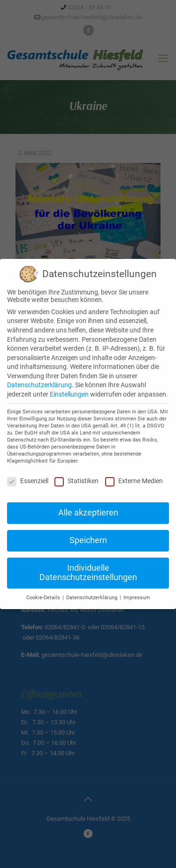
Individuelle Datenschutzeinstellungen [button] (88, 573)
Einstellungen (69, 394)
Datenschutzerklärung (39, 385)
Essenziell (28, 481)
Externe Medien (134, 481)
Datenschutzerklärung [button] (92, 598)
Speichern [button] (88, 540)
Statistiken (77, 481)
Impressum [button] (137, 598)
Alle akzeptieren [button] (88, 513)
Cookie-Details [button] (44, 598)
